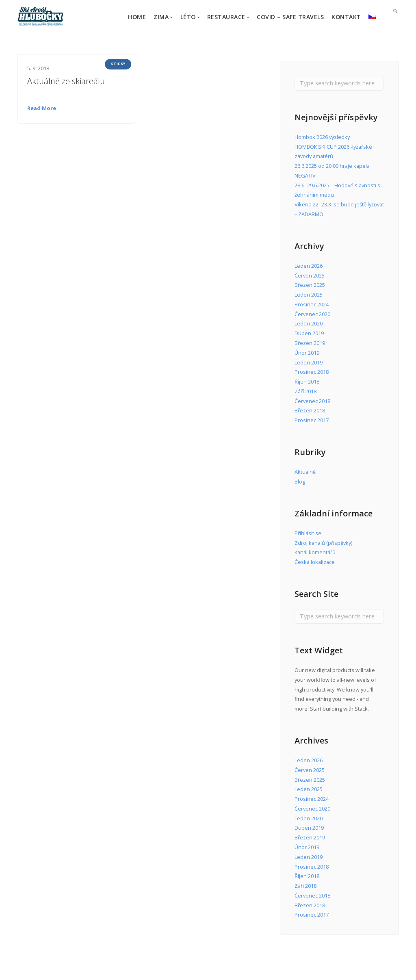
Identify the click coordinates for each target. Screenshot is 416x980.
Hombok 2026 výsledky (322, 137)
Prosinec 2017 (312, 420)
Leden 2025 (309, 295)
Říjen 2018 (307, 382)
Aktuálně (305, 472)
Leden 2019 (309, 362)
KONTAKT (346, 17)
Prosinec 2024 (312, 304)
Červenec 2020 (312, 314)
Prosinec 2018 (312, 372)
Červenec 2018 (312, 401)
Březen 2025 (310, 285)
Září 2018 (305, 391)
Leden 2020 (309, 323)
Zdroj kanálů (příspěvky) (323, 543)
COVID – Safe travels (290, 17)
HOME (137, 17)
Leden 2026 (309, 266)
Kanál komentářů (315, 552)
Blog (300, 481)
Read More (42, 108)
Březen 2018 (310, 410)
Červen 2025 (310, 275)
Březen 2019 (310, 343)
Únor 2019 (307, 353)
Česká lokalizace (315, 562)
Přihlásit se (308, 533)
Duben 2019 (309, 333)
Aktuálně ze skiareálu (66, 81)
